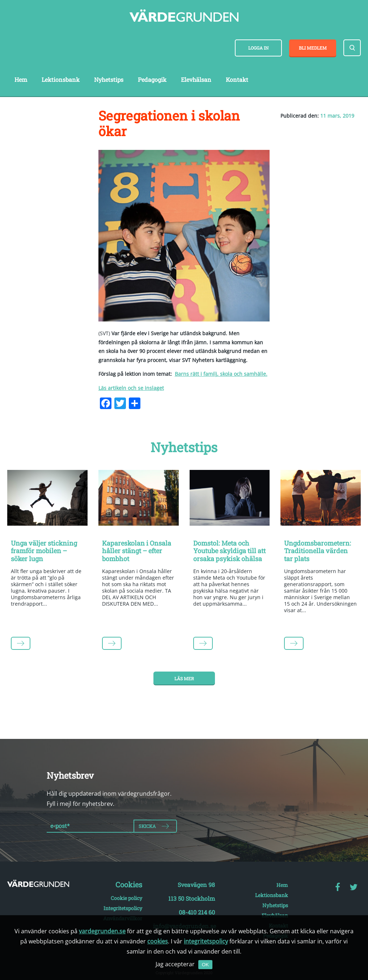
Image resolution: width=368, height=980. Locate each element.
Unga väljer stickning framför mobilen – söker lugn (44, 551)
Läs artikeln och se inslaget (131, 388)
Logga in (258, 48)
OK (205, 965)
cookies (158, 941)
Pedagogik (152, 79)
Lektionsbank (61, 79)
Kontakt (237, 79)
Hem (21, 79)
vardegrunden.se (102, 931)
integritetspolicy (206, 941)
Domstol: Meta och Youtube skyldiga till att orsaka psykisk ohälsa (229, 551)
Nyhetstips (109, 79)
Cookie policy (126, 898)
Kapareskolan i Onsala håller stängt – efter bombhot (137, 551)
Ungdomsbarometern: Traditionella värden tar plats (318, 551)
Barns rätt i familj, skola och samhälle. (221, 374)
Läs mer (184, 678)
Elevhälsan (196, 79)
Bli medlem (313, 48)
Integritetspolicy (123, 908)
